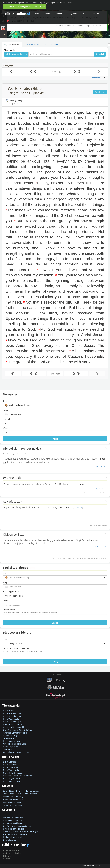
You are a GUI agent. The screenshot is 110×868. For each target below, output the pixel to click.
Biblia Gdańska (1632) (13, 713)
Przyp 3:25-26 (99, 546)
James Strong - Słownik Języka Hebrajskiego (21, 791)
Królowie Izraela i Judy (13, 837)
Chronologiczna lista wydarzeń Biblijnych (21, 832)
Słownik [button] (60, 14)
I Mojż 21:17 (99, 466)
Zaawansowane (51, 45)
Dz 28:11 (78, 507)
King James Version (12, 741)
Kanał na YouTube (11, 850)
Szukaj (55, 661)
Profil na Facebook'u (12, 853)
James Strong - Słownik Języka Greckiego (20, 794)
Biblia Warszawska (11, 719)
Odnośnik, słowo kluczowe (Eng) (16, 648)
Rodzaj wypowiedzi (11, 591)
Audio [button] (48, 14)
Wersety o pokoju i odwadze (15, 834)
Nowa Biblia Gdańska (12, 725)
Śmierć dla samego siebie (14, 829)
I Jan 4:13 (101, 489)
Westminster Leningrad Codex (16, 752)
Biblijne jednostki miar (13, 823)
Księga (6, 410)
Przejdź (55, 439)
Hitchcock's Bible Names (13, 799)
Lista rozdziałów (98, 78)
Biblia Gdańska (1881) (13, 716)
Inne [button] (86, 14)
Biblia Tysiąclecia (11, 767)
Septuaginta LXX (10, 749)
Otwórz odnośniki (32, 45)
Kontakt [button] (97, 14)
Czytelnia (74, 14)
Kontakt (6, 859)
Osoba (6, 601)
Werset (6, 428)
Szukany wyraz (9, 610)
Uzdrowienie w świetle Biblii (14, 821)
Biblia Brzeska (9, 711)
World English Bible (12, 747)
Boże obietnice (10, 840)
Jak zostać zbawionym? (13, 815)
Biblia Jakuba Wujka (12, 722)
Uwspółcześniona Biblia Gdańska (18, 730)
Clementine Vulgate (12, 736)
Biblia (37, 14)
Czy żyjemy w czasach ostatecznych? (19, 826)
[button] (55, 405)
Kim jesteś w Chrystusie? (13, 818)
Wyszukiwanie (12, 45)
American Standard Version (15, 733)
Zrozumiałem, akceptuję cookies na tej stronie (25, 7)
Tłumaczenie (9, 50)
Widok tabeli (100, 92)
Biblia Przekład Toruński (13, 727)
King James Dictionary (12, 802)
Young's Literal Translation (14, 744)
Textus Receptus (10, 738)
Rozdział (6, 419)
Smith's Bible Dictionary (13, 805)
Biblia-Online (18, 14)
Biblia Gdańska (10, 762)
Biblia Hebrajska (10, 765)
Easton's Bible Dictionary (13, 797)
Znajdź (55, 623)
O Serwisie (8, 856)
